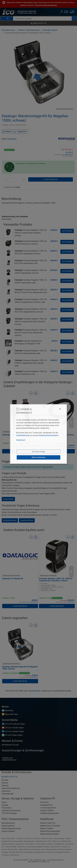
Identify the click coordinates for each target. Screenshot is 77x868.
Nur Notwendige (39, 452)
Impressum (21, 440)
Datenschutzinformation (49, 435)
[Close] (49, 409)
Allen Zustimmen (38, 457)
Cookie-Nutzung (23, 435)
